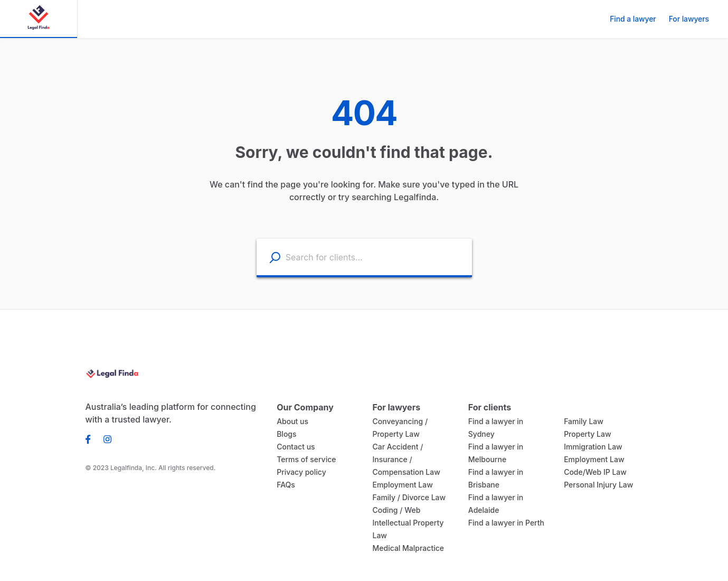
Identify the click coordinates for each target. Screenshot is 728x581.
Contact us (294, 447)
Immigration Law (591, 447)
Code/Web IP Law (593, 472)
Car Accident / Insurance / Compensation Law (404, 460)
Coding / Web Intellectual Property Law (405, 523)
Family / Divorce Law (406, 498)
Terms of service (304, 460)
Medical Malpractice (405, 548)
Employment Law (400, 485)
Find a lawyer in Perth (504, 510)
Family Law (583, 421)
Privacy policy (299, 472)
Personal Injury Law (596, 485)
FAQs (286, 485)
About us (291, 421)
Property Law (585, 434)
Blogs (286, 434)
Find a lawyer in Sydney (508, 421)
